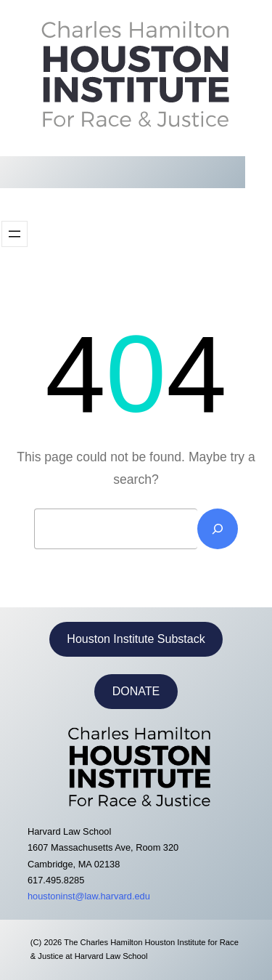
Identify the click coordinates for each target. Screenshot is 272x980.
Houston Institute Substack (136, 639)
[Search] (218, 529)
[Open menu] (15, 234)
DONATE (136, 691)
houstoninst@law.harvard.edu (89, 896)
